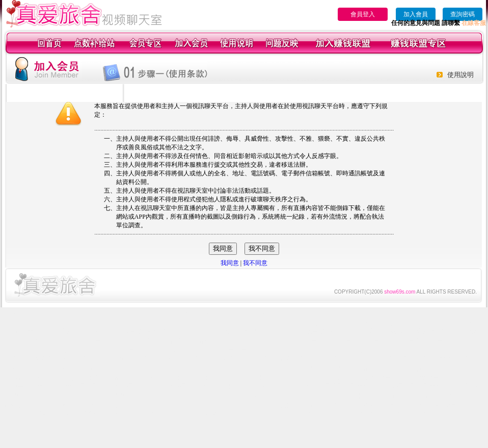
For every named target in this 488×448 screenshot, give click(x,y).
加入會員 (416, 14)
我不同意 (255, 263)
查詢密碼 (463, 14)
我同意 (230, 263)
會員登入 (363, 14)
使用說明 (460, 75)
